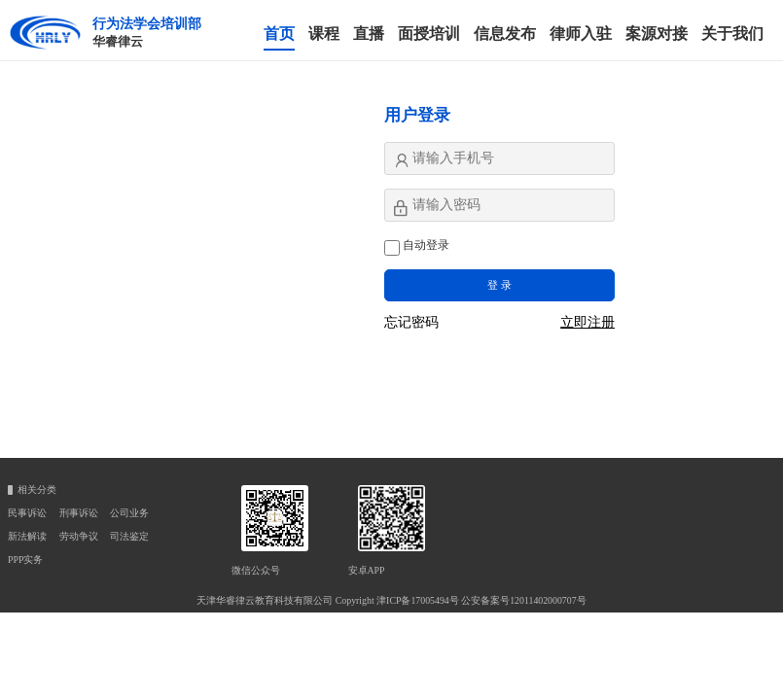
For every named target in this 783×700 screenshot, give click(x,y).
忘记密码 (411, 323)
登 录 (499, 285)
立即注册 (587, 323)
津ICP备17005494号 (418, 600)
